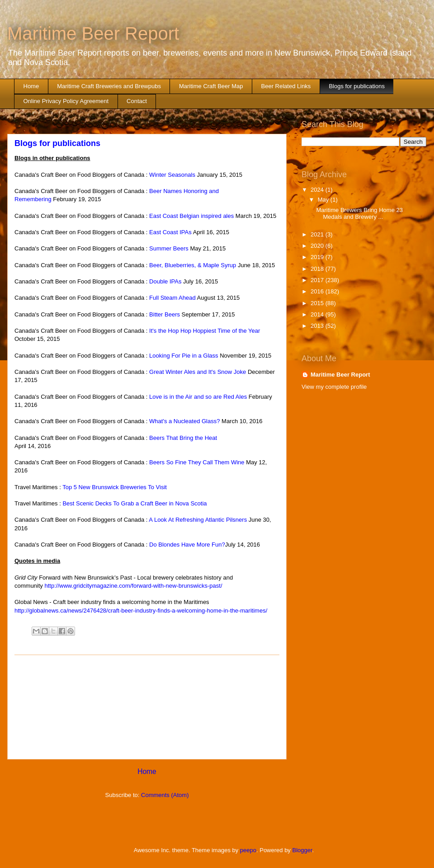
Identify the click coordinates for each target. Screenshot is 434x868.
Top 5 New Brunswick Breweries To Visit (115, 487)
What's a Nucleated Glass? (184, 421)
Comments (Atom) (165, 795)
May (324, 200)
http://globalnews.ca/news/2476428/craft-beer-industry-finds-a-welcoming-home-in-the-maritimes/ (141, 611)
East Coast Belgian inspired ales (191, 216)
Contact (137, 101)
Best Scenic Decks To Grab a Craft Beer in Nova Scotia (134, 503)
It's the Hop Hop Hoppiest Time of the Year (205, 331)
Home (31, 86)
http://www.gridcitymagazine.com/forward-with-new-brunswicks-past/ (133, 586)
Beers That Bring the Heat (183, 438)
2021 (318, 234)
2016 (318, 291)
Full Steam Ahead (172, 298)
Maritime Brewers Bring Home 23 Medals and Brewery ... (359, 214)
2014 (318, 314)
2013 (318, 326)
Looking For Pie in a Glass (184, 356)
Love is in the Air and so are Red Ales (198, 397)
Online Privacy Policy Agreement (66, 101)
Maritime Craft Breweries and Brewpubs (109, 86)
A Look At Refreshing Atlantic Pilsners (198, 520)
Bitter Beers (165, 314)
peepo (248, 850)
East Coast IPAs (170, 232)
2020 (318, 246)
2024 (318, 190)
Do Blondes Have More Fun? (187, 545)
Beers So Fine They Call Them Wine (197, 462)
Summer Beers (169, 248)
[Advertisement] (147, 707)
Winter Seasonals (172, 175)
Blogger (302, 850)
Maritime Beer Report (93, 33)
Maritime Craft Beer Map (211, 86)
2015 (318, 303)
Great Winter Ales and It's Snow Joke (198, 372)
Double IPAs (165, 281)
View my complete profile (334, 387)
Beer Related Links (286, 86)
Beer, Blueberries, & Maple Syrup (193, 265)
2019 (318, 257)
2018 (318, 269)
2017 (318, 280)
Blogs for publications (357, 86)
